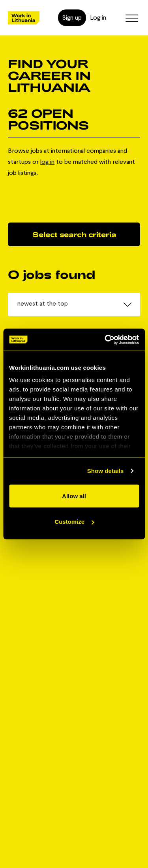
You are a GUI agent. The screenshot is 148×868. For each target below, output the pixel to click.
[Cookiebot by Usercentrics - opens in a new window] (105, 340)
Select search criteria (74, 234)
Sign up (72, 18)
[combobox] (74, 304)
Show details (106, 471)
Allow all (74, 496)
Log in (98, 18)
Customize (74, 522)
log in (47, 162)
